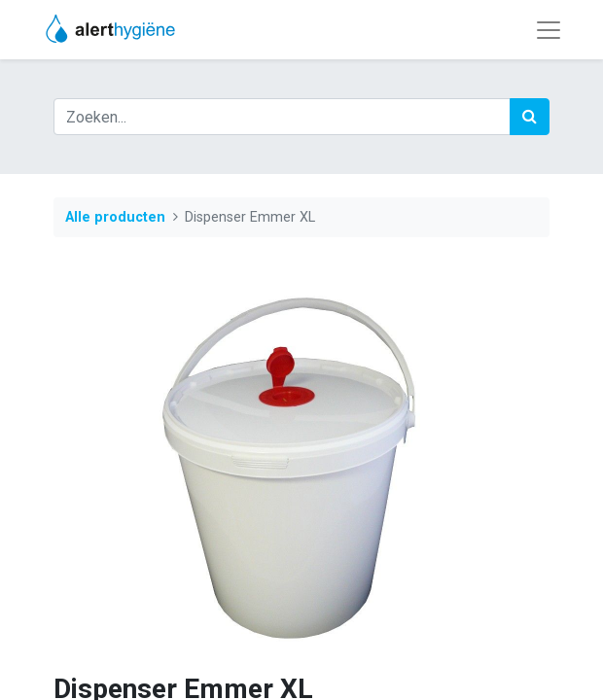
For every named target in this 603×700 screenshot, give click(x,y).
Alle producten (115, 217)
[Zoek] (530, 117)
